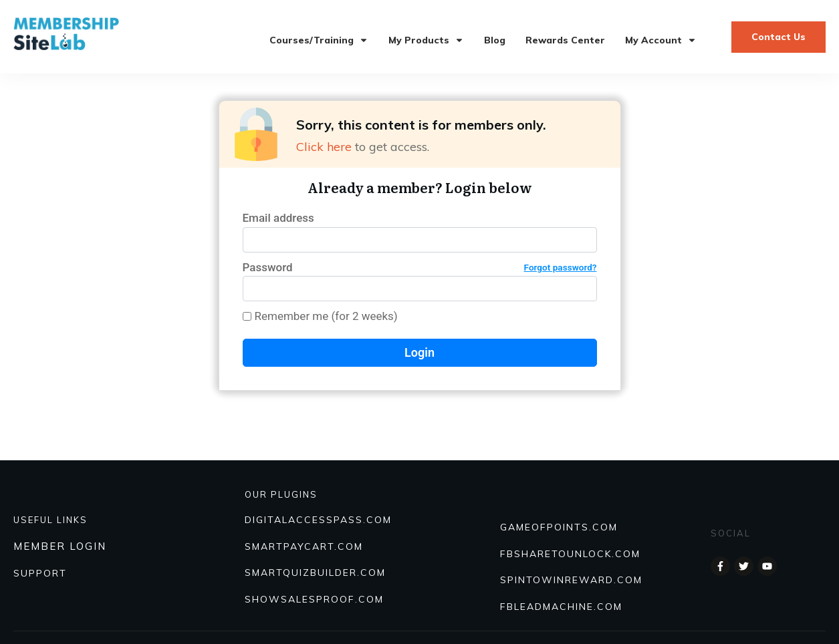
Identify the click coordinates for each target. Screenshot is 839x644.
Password (420, 268)
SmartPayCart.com (304, 546)
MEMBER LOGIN (60, 546)
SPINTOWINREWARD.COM (571, 580)
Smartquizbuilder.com (315, 573)
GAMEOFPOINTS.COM (559, 527)
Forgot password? (561, 267)
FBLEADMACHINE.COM (561, 607)
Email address (278, 218)
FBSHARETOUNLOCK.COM (570, 554)
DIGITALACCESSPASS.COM (318, 520)
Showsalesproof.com (314, 599)
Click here (324, 147)
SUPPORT (40, 573)
